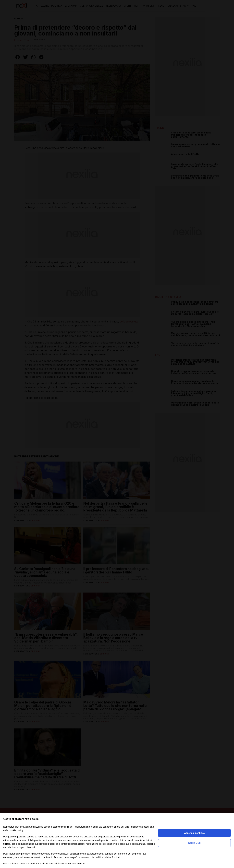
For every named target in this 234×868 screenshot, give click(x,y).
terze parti (54, 837)
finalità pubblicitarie (37, 844)
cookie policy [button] (16, 830)
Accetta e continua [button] (194, 833)
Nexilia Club (194, 843)
